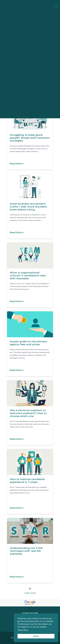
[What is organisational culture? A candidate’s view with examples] (30, 255)
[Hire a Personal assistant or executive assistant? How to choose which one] (30, 393)
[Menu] (56, 6)
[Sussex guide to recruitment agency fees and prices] (30, 324)
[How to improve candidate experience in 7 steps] (30, 462)
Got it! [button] (36, 636)
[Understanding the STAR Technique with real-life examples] (30, 531)
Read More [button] (23, 630)
